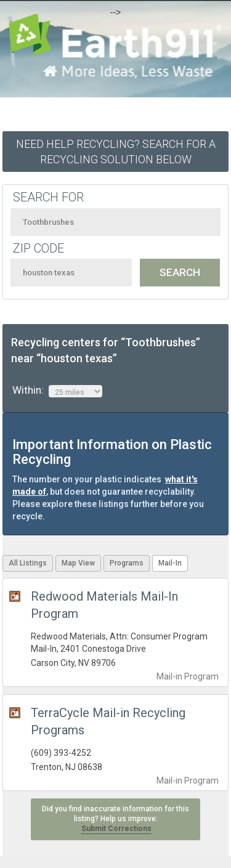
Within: (57, 391)
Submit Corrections (116, 829)
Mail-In (170, 563)
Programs (127, 563)
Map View (78, 563)
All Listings (28, 563)
